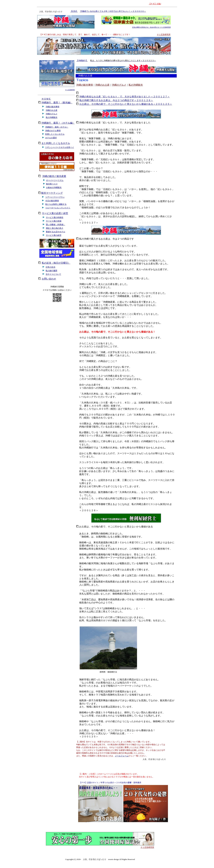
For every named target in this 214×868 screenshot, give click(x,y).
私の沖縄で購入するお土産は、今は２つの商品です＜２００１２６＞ (116, 100)
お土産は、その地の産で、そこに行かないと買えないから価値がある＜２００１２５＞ (126, 104)
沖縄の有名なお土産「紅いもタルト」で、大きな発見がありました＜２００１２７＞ (125, 97)
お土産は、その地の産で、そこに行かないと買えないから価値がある (116, 527)
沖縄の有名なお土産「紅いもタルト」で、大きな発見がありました (115, 123)
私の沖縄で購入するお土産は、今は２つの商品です (107, 239)
